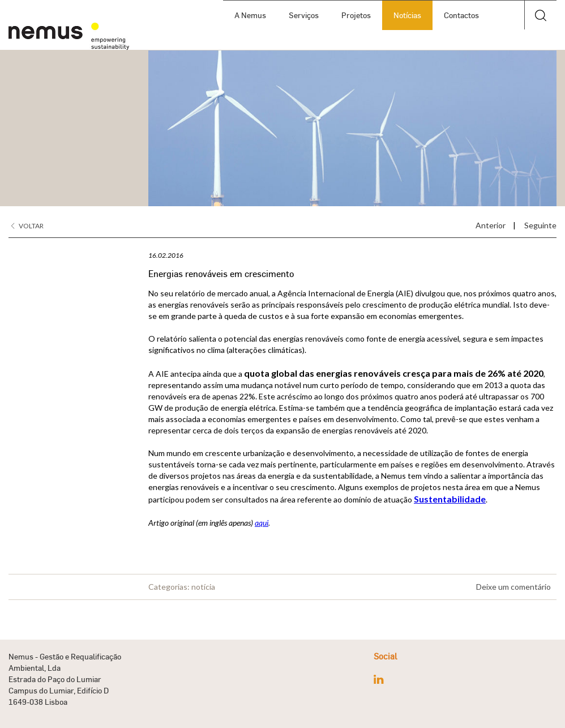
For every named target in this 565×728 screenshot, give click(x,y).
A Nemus (250, 15)
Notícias (407, 15)
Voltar (27, 226)
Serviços (304, 15)
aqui (262, 523)
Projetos (356, 15)
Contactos (461, 15)
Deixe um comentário (513, 587)
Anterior (491, 225)
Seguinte (540, 225)
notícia (203, 587)
